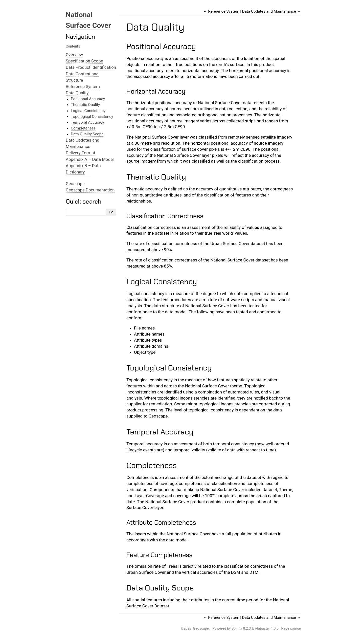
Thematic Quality (85, 105)
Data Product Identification (91, 67)
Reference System (83, 86)
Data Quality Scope (87, 134)
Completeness (83, 128)
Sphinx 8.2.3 (241, 628)
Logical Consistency (88, 111)
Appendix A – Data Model (90, 159)
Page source (291, 628)
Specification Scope (84, 61)
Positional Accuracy (88, 99)
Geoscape (75, 184)
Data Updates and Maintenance (269, 11)
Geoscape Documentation (90, 190)
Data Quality (77, 93)
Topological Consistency (92, 117)
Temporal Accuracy (87, 122)
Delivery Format (81, 153)
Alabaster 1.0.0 (267, 628)
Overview (74, 55)
